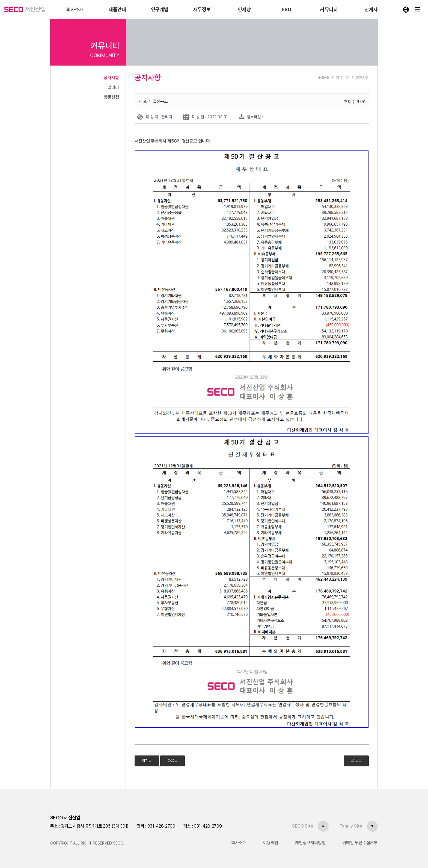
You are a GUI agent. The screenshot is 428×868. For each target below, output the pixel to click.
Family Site (351, 826)
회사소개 (239, 843)
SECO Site (303, 826)
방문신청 (111, 97)
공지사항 (111, 78)
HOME (323, 78)
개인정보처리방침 (310, 843)
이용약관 (271, 843)
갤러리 (113, 88)
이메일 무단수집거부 (360, 843)
